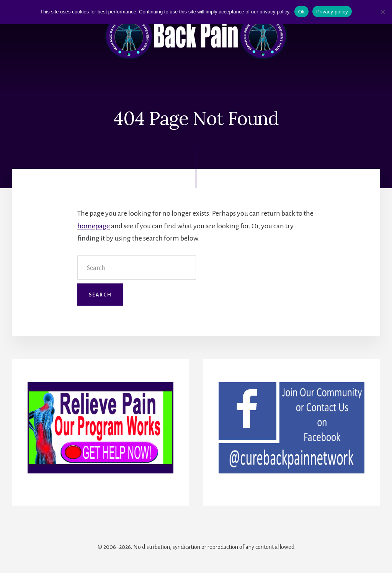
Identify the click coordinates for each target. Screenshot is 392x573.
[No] (382, 12)
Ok (301, 12)
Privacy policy (332, 12)
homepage (94, 226)
